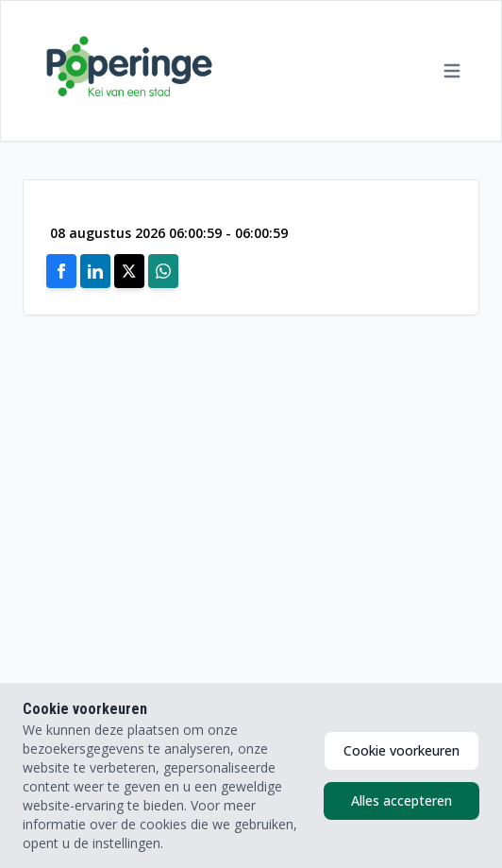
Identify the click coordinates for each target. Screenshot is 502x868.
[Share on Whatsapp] (163, 271)
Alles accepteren (402, 800)
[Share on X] (129, 271)
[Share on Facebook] (61, 271)
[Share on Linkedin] (95, 271)
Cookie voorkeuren (402, 750)
